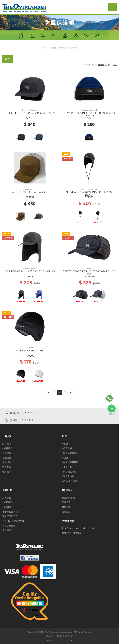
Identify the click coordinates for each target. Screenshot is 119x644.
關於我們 (7, 444)
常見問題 (7, 467)
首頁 (44, 48)
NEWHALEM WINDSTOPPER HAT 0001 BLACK (89, 193)
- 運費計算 (67, 467)
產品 (115, 65)
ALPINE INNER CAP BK (30, 351)
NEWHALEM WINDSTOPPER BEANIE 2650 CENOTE (89, 114)
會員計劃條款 (9, 526)
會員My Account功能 (13, 521)
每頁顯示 (102, 65)
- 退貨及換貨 (68, 476)
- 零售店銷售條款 (70, 453)
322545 (30, 118)
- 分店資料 (67, 448)
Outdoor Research (30, 110)
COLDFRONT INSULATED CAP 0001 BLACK (30, 271)
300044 (30, 276)
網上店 (65, 458)
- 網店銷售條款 (69, 472)
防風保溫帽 (73, 48)
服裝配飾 (52, 48)
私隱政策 (7, 458)
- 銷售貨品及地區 (70, 462)
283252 (30, 197)
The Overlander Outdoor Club (78, 528)
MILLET (89, 268)
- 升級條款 (7, 507)
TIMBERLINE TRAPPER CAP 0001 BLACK (30, 113)
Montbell (30, 348)
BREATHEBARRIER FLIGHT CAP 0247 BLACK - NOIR (89, 273)
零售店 (65, 444)
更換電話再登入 (10, 516)
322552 (89, 197)
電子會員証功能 (10, 512)
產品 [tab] (8, 59)
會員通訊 (7, 530)
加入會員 (7, 498)
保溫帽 (62, 48)
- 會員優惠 (7, 502)
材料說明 (66, 507)
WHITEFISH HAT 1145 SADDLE (30, 192)
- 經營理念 (7, 448)
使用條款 (7, 453)
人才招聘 (7, 462)
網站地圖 (50, 636)
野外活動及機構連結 (72, 533)
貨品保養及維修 (69, 481)
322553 (89, 118)
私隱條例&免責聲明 (65, 636)
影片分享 (66, 502)
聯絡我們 (7, 472)
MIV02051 (89, 276)
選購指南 (66, 512)
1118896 (30, 356)
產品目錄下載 (68, 498)
